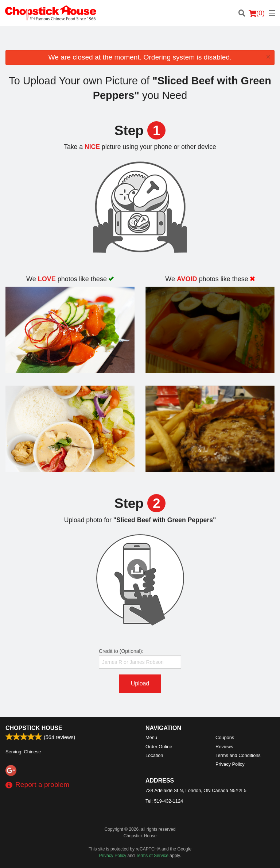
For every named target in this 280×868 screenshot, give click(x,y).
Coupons (225, 737)
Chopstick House (34, 728)
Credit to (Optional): (140, 658)
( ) (257, 13)
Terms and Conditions (238, 755)
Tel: (164, 801)
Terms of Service (152, 856)
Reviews (224, 747)
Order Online (159, 747)
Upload (140, 683)
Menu (151, 737)
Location (154, 755)
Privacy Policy (230, 764)
